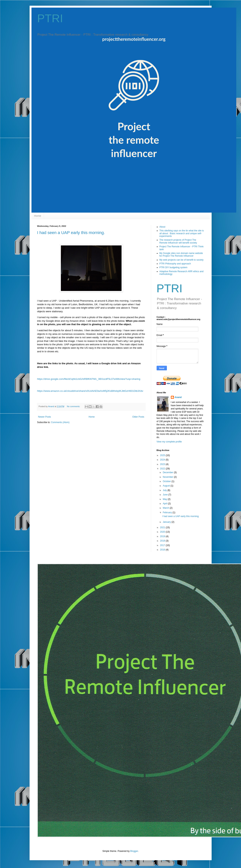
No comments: (74, 406)
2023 (163, 464)
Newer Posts (45, 417)
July (165, 490)
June (165, 495)
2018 (163, 541)
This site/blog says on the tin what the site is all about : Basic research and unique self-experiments (182, 233)
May (165, 499)
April (165, 504)
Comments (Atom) (60, 422)
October (167, 481)
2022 (163, 469)
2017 (163, 545)
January (167, 522)
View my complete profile (169, 442)
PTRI (50, 18)
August (167, 486)
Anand (178, 397)
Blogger (134, 851)
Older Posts (138, 417)
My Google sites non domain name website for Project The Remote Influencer (181, 255)
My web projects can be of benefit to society (182, 260)
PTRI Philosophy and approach (175, 264)
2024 (163, 460)
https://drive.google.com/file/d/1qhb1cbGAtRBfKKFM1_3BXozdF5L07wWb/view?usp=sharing (89, 379)
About (162, 227)
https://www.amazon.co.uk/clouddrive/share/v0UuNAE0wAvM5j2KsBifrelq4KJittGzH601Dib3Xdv (90, 391)
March (166, 508)
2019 (163, 536)
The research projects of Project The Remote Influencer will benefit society (178, 241)
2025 (163, 455)
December (168, 472)
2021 (163, 527)
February (168, 512)
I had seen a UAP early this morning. (71, 233)
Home (38, 216)
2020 (163, 532)
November (168, 477)
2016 (163, 550)
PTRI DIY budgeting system (173, 267)
